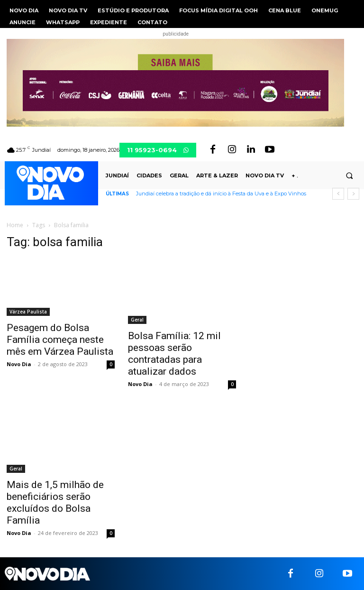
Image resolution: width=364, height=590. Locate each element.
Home (15, 225)
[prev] (338, 194)
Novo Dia (19, 364)
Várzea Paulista (28, 312)
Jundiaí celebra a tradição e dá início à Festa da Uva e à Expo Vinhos (221, 194)
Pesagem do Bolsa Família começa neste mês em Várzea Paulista (60, 340)
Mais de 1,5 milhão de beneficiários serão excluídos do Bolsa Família (55, 502)
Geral (137, 320)
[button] (349, 176)
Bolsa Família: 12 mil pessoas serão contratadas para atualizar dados (174, 354)
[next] (353, 194)
